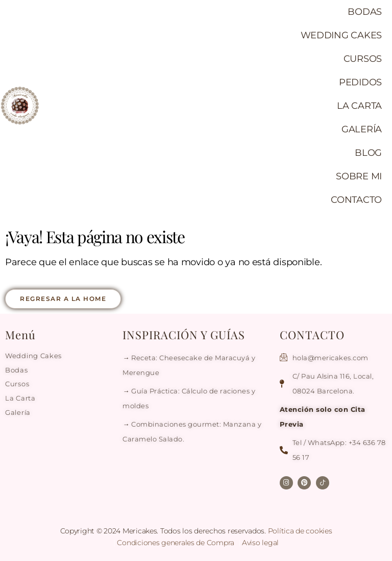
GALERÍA (362, 129)
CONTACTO (356, 200)
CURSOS (363, 59)
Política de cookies (300, 531)
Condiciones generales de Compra (176, 543)
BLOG (368, 153)
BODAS (365, 12)
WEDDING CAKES (341, 35)
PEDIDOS (360, 82)
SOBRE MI (359, 176)
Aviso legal (260, 543)
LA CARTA (359, 106)
